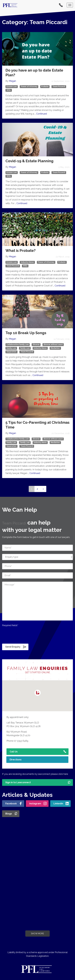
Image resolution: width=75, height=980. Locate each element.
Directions (16, 760)
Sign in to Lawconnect (18, 782)
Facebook (11, 804)
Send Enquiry (13, 647)
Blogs (9, 814)
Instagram (35, 804)
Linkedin (58, 804)
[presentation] (23, 635)
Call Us (14, 752)
